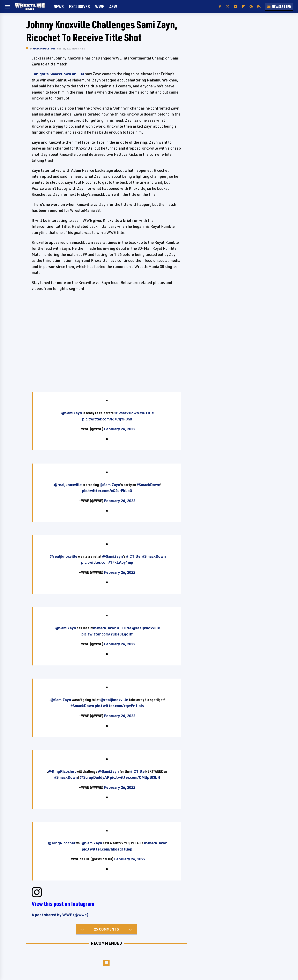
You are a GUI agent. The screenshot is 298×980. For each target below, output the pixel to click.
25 (96, 929)
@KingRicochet (62, 771)
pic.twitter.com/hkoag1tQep (107, 849)
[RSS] (259, 7)
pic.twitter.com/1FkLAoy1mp (107, 562)
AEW (113, 6)
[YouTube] (236, 7)
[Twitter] (228, 7)
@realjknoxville (68, 485)
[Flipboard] (243, 7)
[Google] (251, 7)
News (59, 6)
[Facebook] (220, 7)
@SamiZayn (72, 413)
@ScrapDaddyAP (94, 777)
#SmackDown (127, 413)
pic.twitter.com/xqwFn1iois (119, 706)
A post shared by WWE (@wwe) (60, 915)
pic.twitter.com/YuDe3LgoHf (107, 634)
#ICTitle (147, 413)
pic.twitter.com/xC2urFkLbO (107, 491)
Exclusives (79, 6)
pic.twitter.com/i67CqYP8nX (107, 419)
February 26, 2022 (120, 429)
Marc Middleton (44, 49)
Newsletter (279, 7)
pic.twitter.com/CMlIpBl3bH (135, 777)
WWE (100, 6)
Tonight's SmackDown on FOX (58, 74)
